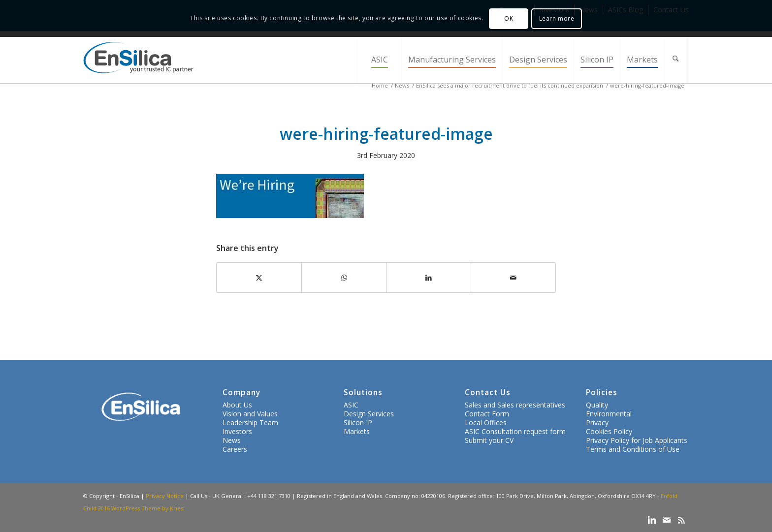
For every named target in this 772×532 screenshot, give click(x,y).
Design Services (369, 414)
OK (509, 18)
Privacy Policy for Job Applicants (637, 440)
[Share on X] (259, 278)
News (232, 440)
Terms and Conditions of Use (633, 449)
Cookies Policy (609, 431)
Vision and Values (250, 414)
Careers (235, 449)
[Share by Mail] (513, 278)
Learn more (557, 18)
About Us (237, 405)
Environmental (609, 414)
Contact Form (487, 414)
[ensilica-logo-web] (138, 60)
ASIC (351, 405)
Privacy (597, 422)
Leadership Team (250, 422)
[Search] (676, 60)
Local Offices (486, 422)
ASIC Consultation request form (515, 431)
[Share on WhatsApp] (344, 278)
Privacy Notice (165, 496)
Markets (357, 431)
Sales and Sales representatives (515, 405)
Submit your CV (489, 440)
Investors (237, 431)
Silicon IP (358, 422)
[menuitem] (379, 60)
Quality (597, 405)
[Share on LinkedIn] (429, 278)
